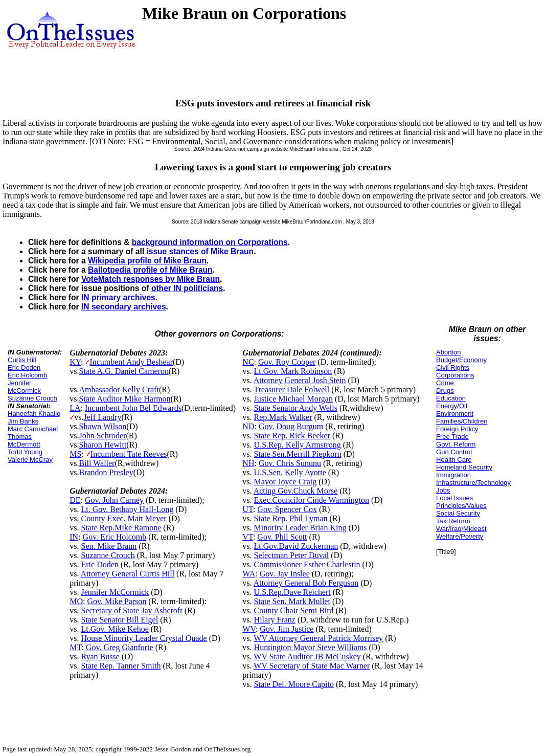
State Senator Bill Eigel (119, 620)
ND (248, 426)
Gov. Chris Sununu (290, 463)
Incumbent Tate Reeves (129, 454)
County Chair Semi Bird (294, 610)
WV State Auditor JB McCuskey (307, 657)
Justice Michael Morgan (293, 399)
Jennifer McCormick (24, 387)
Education (451, 398)
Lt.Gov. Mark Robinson (293, 371)
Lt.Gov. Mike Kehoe (115, 629)
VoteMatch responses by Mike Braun (151, 279)
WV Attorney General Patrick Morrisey (318, 638)
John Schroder (102, 436)
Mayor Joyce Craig (286, 482)
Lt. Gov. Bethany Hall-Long (127, 509)
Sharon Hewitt (103, 445)
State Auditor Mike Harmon (124, 399)
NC (248, 362)
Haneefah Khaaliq (34, 414)
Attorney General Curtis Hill (128, 574)
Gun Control (454, 452)
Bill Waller (97, 463)
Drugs (445, 391)
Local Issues (454, 498)
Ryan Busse (100, 657)
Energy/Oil (452, 406)
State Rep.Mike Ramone (121, 528)
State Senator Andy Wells (296, 408)
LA (75, 408)
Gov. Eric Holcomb (115, 537)
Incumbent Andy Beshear (131, 362)
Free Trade (452, 437)
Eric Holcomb (27, 375)
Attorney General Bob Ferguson (306, 583)
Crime (445, 383)
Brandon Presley (106, 472)
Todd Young (25, 452)
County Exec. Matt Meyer (123, 518)
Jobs (443, 490)
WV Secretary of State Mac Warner (312, 666)
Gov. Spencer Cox (287, 509)
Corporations (455, 375)
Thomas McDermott (24, 440)
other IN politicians (187, 288)
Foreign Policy (457, 429)
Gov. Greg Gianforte (120, 647)
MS (75, 454)
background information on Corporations (210, 242)
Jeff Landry (102, 417)
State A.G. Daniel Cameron (124, 371)
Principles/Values (461, 506)
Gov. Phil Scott (282, 537)
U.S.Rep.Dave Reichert (292, 592)
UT (248, 509)
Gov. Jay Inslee (285, 574)
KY (75, 362)
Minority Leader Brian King (300, 528)
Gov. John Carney (114, 500)
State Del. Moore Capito (294, 684)
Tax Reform (453, 521)
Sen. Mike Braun (109, 546)
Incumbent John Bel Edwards (133, 408)
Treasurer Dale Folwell (291, 390)
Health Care (454, 460)
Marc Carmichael (33, 429)
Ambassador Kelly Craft (119, 390)
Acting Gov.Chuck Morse (296, 491)
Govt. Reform (456, 444)
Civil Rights (453, 368)
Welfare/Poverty (460, 536)
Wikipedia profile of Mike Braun (147, 261)
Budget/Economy (461, 360)
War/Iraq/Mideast (461, 529)
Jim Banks (23, 421)
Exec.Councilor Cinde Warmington (312, 500)
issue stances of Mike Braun (200, 251)
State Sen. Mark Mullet (292, 601)
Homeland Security (464, 467)
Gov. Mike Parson (117, 601)
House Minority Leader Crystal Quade (144, 638)
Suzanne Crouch (32, 398)
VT (248, 537)
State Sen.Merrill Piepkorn (298, 454)
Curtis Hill (22, 360)
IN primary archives (118, 297)
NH (248, 463)
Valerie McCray (30, 460)
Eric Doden (24, 368)
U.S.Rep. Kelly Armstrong (298, 445)
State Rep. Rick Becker (292, 436)
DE (75, 500)
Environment (455, 414)
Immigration (453, 475)
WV (249, 629)
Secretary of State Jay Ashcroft (131, 610)
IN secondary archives (124, 307)
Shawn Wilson (103, 426)
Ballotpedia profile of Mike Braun (150, 270)
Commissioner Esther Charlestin (307, 564)
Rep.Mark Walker (283, 417)
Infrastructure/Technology (473, 483)
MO (76, 601)
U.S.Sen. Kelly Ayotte (290, 472)
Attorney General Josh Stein (300, 380)
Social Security (458, 513)
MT (75, 647)
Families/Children (462, 421)
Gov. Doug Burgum (291, 426)
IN (74, 537)
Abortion (448, 352)
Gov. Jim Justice (287, 629)
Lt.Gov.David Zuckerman (296, 546)
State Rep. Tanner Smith (121, 666)
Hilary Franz (275, 620)
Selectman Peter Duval (292, 555)
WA (249, 574)
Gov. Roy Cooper (287, 362)
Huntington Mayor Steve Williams (311, 647)
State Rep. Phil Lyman (291, 518)
